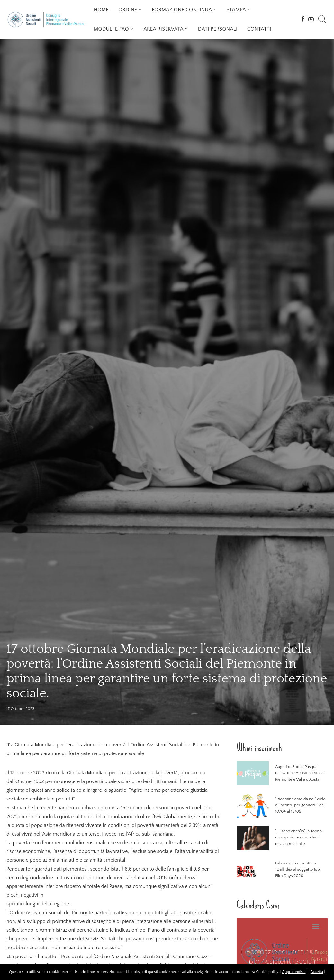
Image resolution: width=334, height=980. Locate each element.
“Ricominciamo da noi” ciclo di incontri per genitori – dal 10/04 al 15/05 (300, 805)
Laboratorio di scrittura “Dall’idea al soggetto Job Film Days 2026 (298, 869)
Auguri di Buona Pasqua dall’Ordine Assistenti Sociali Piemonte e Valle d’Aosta (300, 773)
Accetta (317, 972)
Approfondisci (294, 972)
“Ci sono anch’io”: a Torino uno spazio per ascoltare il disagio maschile (298, 837)
